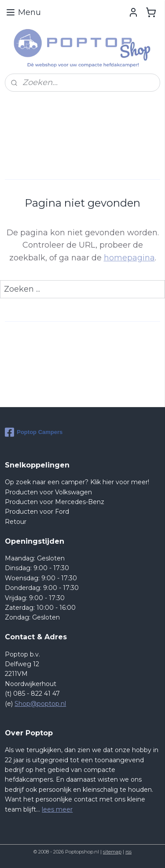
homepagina (129, 258)
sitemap (112, 852)
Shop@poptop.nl (40, 704)
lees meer (57, 809)
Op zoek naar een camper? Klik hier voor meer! (77, 482)
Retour (16, 522)
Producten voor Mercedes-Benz (55, 502)
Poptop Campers (34, 432)
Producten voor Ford (37, 512)
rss (128, 852)
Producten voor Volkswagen (48, 492)
